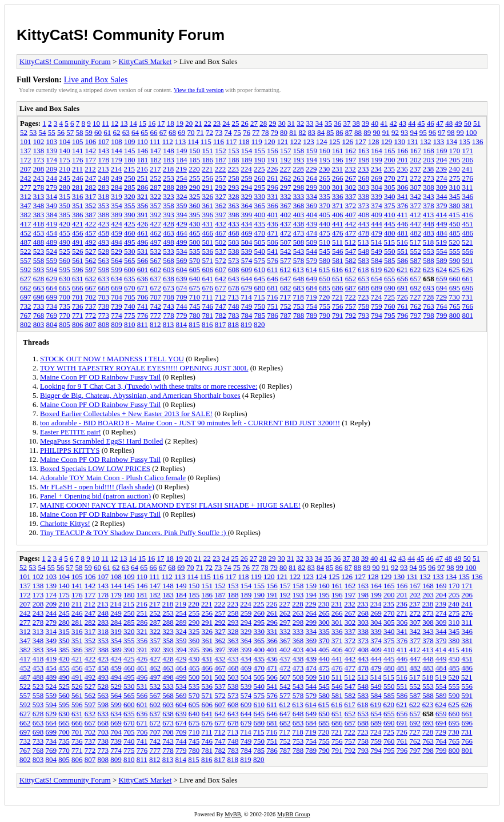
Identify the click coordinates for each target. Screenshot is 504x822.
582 (351, 260)
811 (143, 324)
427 (156, 224)
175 (65, 160)
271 (403, 178)
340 (390, 196)
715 (259, 297)
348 (39, 205)
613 (298, 270)
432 (221, 224)
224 (246, 169)
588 (429, 260)
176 (78, 160)
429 (182, 224)
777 (156, 315)
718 (298, 297)
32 (300, 123)
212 (90, 169)
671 (143, 288)
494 (117, 242)
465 (195, 233)
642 (221, 279)
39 (365, 123)
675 (195, 288)
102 (39, 141)
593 (39, 270)
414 (442, 215)
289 (182, 187)
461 (143, 233)
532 (156, 251)
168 (429, 151)
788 (299, 315)
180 (130, 160)
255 (195, 178)
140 (65, 151)
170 (455, 151)
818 (234, 324)
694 (442, 288)
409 (377, 215)
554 (442, 251)
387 (91, 215)
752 (286, 306)
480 (390, 233)
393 (169, 215)
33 (309, 123)
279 (52, 187)
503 (234, 242)
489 (52, 242)
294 (247, 187)
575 (260, 260)
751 (273, 306)
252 (156, 178)
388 (104, 215)
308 (429, 187)
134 (452, 141)
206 (468, 160)
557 (26, 260)
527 (91, 251)
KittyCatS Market (145, 61)
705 (130, 297)
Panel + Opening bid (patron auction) (95, 496)
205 (455, 160)
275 (455, 178)
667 (91, 288)
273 (429, 178)
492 (91, 242)
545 (325, 251)
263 (299, 178)
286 (143, 187)
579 (312, 260)
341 (403, 196)
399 (247, 215)
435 (260, 224)
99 (460, 132)
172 (26, 160)
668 (104, 288)
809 (117, 324)
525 (65, 251)
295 (260, 187)
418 (39, 224)
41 (384, 123)
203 (429, 160)
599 (117, 270)
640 (195, 279)
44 (412, 123)
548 (364, 251)
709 (182, 297)
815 (194, 324)
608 (234, 270)
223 (234, 169)
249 (117, 178)
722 (350, 297)
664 (52, 288)
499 (182, 242)
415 (454, 215)
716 (273, 297)
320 (130, 196)
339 (377, 196)
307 (416, 187)
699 (52, 297)
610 (260, 270)
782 (221, 315)
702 (91, 297)
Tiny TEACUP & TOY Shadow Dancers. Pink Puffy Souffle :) (134, 532)
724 (377, 297)
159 (312, 151)
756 (338, 306)
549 (377, 251)
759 (377, 306)
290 (195, 187)
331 (273, 196)
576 (273, 260)
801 (468, 315)
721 (338, 297)
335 (325, 196)
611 (272, 270)
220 (194, 169)
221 (207, 169)
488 (39, 242)
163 (364, 151)
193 (299, 160)
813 (169, 324)
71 (200, 132)
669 (117, 288)
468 (234, 233)
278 (39, 187)
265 (325, 178)
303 (364, 187)
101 (26, 141)
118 (244, 141)
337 (351, 196)
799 (442, 315)
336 (338, 196)
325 (195, 196)
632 (91, 279)
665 (65, 288)
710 (195, 297)
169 (442, 151)
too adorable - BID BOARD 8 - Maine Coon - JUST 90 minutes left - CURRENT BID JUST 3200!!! (190, 423)
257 (221, 178)
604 (182, 270)
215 (130, 169)
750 (260, 306)
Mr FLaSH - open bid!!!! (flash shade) (97, 487)
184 (182, 160)
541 (273, 251)
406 (338, 215)
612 (286, 270)
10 (96, 123)
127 (361, 141)
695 (455, 288)
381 (468, 205)
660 (455, 279)
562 (91, 260)
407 (351, 215)
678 (234, 288)
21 (198, 123)
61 (107, 132)
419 (52, 224)
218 (169, 169)
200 (390, 160)
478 (364, 233)
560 (65, 260)
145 (130, 151)
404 (312, 215)
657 (416, 279)
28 (263, 123)
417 (26, 224)
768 (39, 315)
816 (207, 324)
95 (423, 132)
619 (377, 270)
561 (78, 260)
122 (296, 141)
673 (169, 288)
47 (440, 123)
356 (143, 205)
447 (416, 224)
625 (454, 270)
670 (130, 288)
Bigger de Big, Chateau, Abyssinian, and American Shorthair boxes (140, 395)
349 (52, 205)
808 (104, 324)
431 (208, 224)
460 (130, 233)
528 (104, 251)
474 (312, 233)
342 (416, 196)
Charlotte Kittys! (65, 523)
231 (338, 169)
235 (390, 169)
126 (348, 141)
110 (143, 141)
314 (52, 196)
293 (234, 187)
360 (195, 205)
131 (413, 141)
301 (338, 187)
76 (247, 132)
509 (312, 242)
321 (143, 196)
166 (403, 151)
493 (104, 242)
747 (221, 306)
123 (309, 141)
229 (311, 169)
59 (89, 132)
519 (442, 242)
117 (231, 141)
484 (442, 233)
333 (299, 196)
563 (104, 260)
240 (454, 169)
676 (208, 288)
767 (26, 315)
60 (98, 132)
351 (78, 205)
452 (26, 233)
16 (152, 123)
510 (325, 242)
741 (143, 306)
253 (169, 178)
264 (312, 178)
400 (260, 215)
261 (273, 178)
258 (234, 178)
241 (467, 169)
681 (273, 288)
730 (454, 297)
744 (182, 306)
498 (169, 242)
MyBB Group (293, 814)
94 (414, 132)
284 (117, 187)
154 (247, 151)
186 (208, 160)
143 (104, 151)
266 (338, 178)
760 (390, 306)
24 (226, 123)
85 (330, 132)
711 (208, 297)
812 (155, 324)
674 (182, 288)
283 (104, 187)
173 (39, 160)
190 (260, 160)
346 (468, 196)
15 (143, 123)
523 (39, 251)
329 (247, 196)
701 (78, 297)
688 (364, 288)
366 (273, 205)
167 (416, 151)
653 (364, 279)
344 (442, 196)
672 (156, 288)
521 (467, 242)
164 (377, 151)
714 (246, 297)
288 (169, 187)
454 (52, 233)
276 (468, 178)
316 (78, 196)
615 (325, 270)
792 (351, 315)
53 (33, 132)
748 (234, 306)
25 (235, 123)
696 (468, 288)
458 (104, 233)
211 (77, 169)
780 (195, 315)
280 (65, 187)
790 (325, 315)
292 (221, 187)
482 (416, 233)
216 (142, 169)
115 (206, 141)
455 (65, 233)
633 (104, 279)
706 (143, 297)
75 (237, 132)
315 (65, 196)
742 (156, 306)
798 (429, 315)
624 (442, 270)
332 (286, 196)
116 (219, 141)
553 (429, 251)
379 (442, 205)
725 (390, 297)
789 (312, 315)
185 (195, 160)
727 (415, 297)
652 (351, 279)
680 (260, 288)
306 (403, 187)
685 (325, 288)
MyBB (233, 814)
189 (247, 160)
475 (325, 233)
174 (52, 160)
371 (338, 205)
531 (143, 251)
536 (208, 251)
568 (169, 260)
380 (455, 205)
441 (338, 224)
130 (400, 141)
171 (468, 151)
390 (130, 215)
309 (442, 187)
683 (299, 288)
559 (52, 260)
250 (130, 178)
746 (208, 306)
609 (247, 270)
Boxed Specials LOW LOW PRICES (95, 468)
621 (402, 270)
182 (156, 160)
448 (429, 224)
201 (403, 160)
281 (78, 187)
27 (254, 123)
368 (299, 205)
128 (374, 141)
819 (246, 324)
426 (143, 224)
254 (182, 178)
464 (182, 233)
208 (39, 169)
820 (259, 324)
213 (103, 169)
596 (78, 270)
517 (415, 242)
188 (234, 160)
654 (377, 279)
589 (442, 260)
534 (182, 251)
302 (351, 187)
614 (311, 270)
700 (65, 297)
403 (299, 215)
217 (155, 169)
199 (377, 160)
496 (143, 242)
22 (208, 123)
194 (312, 160)
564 (117, 260)
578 (299, 260)
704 (117, 297)
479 (377, 233)
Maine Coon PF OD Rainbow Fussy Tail (100, 377)
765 (455, 306)
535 (195, 251)
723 (363, 297)
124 (322, 141)
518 (429, 242)
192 (286, 160)
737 (91, 306)
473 (299, 233)
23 (217, 123)
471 (273, 233)
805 (65, 324)
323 (169, 196)
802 (26, 324)
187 (221, 160)
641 (208, 279)
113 (180, 141)
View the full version (199, 90)
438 (299, 224)
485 (455, 233)
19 (180, 123)
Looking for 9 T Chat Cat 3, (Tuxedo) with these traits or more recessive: (149, 386)
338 (364, 196)
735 (65, 306)
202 (416, 160)
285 (130, 187)
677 (221, 288)
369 (312, 205)
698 (39, 297)
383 (39, 215)
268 (364, 178)
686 (338, 288)
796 (403, 315)
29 (272, 123)
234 (377, 169)
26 (245, 123)
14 (133, 123)
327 (221, 196)
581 (338, 260)
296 (273, 187)
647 (286, 279)
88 (358, 132)
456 (78, 233)
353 (104, 205)
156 (273, 151)
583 (364, 260)
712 (221, 297)
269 (377, 178)
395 (195, 215)
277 (26, 187)
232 (350, 169)
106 (91, 141)
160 (325, 151)
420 (65, 224)
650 (325, 279)
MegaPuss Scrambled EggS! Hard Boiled (101, 441)
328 (234, 196)
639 (182, 279)
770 (65, 315)
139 (52, 151)
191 (273, 160)
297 (286, 187)
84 (321, 132)
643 (234, 279)
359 (182, 205)
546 (338, 251)
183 (169, 160)
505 (260, 242)
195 (325, 160)
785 (260, 315)
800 (455, 315)
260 (260, 178)
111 (155, 141)
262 (286, 178)
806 (78, 324)
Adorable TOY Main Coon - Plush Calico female (113, 478)
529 (117, 251)
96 (432, 132)
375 (390, 205)
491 (78, 242)
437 (286, 224)
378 (429, 205)
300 (325, 187)
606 (208, 270)
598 (104, 270)
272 (416, 178)
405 (325, 215)
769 (52, 315)
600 (130, 270)
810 (130, 324)
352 (91, 205)
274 (442, 178)
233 (363, 169)
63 (126, 132)
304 (377, 187)
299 (312, 187)
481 (403, 233)
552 (416, 251)
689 (377, 288)
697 (26, 297)
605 (195, 270)
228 (298, 169)
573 (234, 260)
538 (234, 251)
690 (390, 288)
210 (65, 169)
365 (260, 205)
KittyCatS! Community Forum (121, 35)
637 (156, 279)
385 (65, 215)
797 (416, 315)
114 (193, 141)
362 (221, 205)
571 (208, 260)
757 (351, 306)
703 (104, 297)
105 (78, 141)
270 (390, 178)
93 (404, 132)
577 (286, 260)
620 (390, 270)
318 (104, 196)
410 (390, 215)
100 (471, 132)
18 (171, 123)
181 (143, 160)
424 (117, 224)
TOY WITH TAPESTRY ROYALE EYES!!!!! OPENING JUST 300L (144, 368)
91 (386, 132)
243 (39, 178)
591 (468, 260)
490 (65, 242)
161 (338, 151)
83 (312, 132)
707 (156, 297)
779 (182, 315)
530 (130, 251)
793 (364, 315)
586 (403, 260)
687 (351, 288)
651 (338, 279)
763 (429, 306)
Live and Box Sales (96, 79)
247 (91, 178)
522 (26, 251)
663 (39, 288)
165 (390, 151)
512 (350, 242)
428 (169, 224)
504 (247, 242)
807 (91, 324)
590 (455, 260)
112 (168, 141)
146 (143, 151)
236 (402, 169)
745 (195, 306)
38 (356, 123)
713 (234, 297)
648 (299, 279)
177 (91, 160)
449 (442, 224)
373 (364, 205)
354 (117, 205)
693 (429, 288)
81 (293, 132)
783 (234, 315)
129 (387, 141)
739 (117, 306)
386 (78, 215)
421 (78, 224)
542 (286, 251)
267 (351, 178)
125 (335, 141)
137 (26, 151)
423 (104, 224)
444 (377, 224)
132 (426, 141)
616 (338, 270)
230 (325, 169)
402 (286, 215)
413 (429, 215)
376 (403, 205)
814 (182, 324)
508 (299, 242)
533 (169, 251)
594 (52, 270)
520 (454, 242)
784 (247, 315)
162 (351, 151)
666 (78, 288)
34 (319, 123)
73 (219, 132)
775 (130, 315)
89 (367, 132)
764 (442, 306)
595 (65, 270)
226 (273, 169)
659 (442, 279)
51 (477, 123)
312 (26, 196)
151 (208, 151)
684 (312, 288)
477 (351, 233)
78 (265, 132)
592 (26, 270)
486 (468, 233)
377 (416, 205)
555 (455, 251)
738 (104, 306)
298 (299, 187)
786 (273, 315)
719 (311, 297)
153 (234, 151)
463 (169, 233)
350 (65, 205)
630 (65, 279)
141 (78, 151)
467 (221, 233)
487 (26, 242)
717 (286, 297)
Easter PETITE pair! (71, 432)
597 (91, 270)
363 (234, 205)
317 (91, 196)
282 (91, 187)
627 (26, 279)
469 (247, 233)
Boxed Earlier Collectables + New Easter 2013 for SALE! (126, 414)
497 (156, 242)
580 (325, 260)
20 (189, 123)
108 (117, 141)
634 (117, 279)
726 (402, 297)
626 (467, 270)
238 (429, 169)
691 (403, 288)
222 (221, 169)
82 (303, 132)
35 (328, 123)
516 (402, 242)
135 (465, 141)
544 (312, 251)
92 (395, 132)
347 (26, 205)
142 (91, 151)
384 (52, 215)
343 (429, 196)
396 (208, 215)
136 (478, 141)
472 (286, 233)
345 (455, 196)
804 (52, 324)
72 (209, 132)
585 (390, 260)
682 (286, 288)
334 (312, 196)
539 (247, 251)
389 (117, 215)
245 (65, 178)
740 (130, 306)
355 (130, 205)
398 (234, 215)
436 (273, 224)
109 (130, 141)
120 (270, 141)
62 (117, 132)
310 (455, 187)
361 (208, 205)
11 (105, 123)
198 (364, 160)
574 (247, 260)
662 (26, 288)
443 (364, 224)
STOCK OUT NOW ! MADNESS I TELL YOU (112, 359)
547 (351, 251)
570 (195, 260)
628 (39, 279)
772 (91, 315)
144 (117, 151)
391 (143, 215)
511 (337, 242)
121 (283, 141)
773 (104, 315)
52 (24, 132)
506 (273, 242)
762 (416, 306)
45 (421, 123)
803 (39, 324)
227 (286, 169)
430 (195, 224)
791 (338, 315)
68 (172, 132)
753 (299, 306)
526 (78, 251)
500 (195, 242)
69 (181, 132)
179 (117, 160)
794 (377, 315)
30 (282, 123)
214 (117, 169)
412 (415, 215)
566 (143, 260)
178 (104, 160)
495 (130, 242)
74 (228, 132)
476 (338, 233)
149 (182, 151)
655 (390, 279)
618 (363, 270)
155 (260, 151)
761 (403, 306)
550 (390, 251)
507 (286, 242)
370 (325, 205)
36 (337, 123)
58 (80, 132)
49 (458, 123)
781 (208, 315)
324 (182, 196)
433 (234, 224)
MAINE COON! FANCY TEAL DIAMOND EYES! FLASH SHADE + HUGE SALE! (170, 505)
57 (70, 132)
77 (256, 132)
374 (377, 205)
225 (259, 169)
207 (26, 169)
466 (208, 233)
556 (468, 251)
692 (416, 288)
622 (415, 270)
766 (468, 306)
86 (340, 132)
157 (286, 151)
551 (403, 251)
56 (61, 132)
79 (275, 132)
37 (347, 123)
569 (182, 260)
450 (455, 224)
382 (26, 215)
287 (156, 187)
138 (39, 151)
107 (104, 141)
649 (312, 279)
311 (468, 187)
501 (208, 242)
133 (439, 141)
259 (247, 178)
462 (156, 233)
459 (117, 233)
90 (377, 132)
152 (221, 151)
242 (26, 178)
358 (169, 205)
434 (247, 224)
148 (169, 151)
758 (364, 306)
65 (144, 132)
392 (156, 215)
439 (312, 224)
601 (143, 270)
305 (390, 187)
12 (115, 123)
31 (291, 123)
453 (39, 233)
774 (117, 315)
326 (208, 196)
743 (169, 306)
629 (52, 279)
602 (156, 270)
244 (52, 178)
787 (286, 315)
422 (91, 224)
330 (260, 196)
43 (403, 123)
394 (182, 215)
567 (156, 260)
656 (403, 279)
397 (221, 215)
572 (221, 260)
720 (325, 297)
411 (403, 215)
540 (260, 251)
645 (260, 279)
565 (130, 260)
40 (375, 123)
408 (364, 215)
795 (390, 315)
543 (299, 251)
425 (130, 224)
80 (284, 132)
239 (442, 169)
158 (299, 151)
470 (260, 233)
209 (52, 169)
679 (247, 288)
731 (467, 297)
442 (351, 224)
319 (117, 196)
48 (449, 123)
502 (221, 242)
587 (416, 260)
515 (390, 242)
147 (156, 151)
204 (442, 160)
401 (273, 215)
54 (43, 132)
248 (104, 178)
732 (26, 306)
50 (468, 123)
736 (78, 306)
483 (429, 233)
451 (468, 224)
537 (221, 251)
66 (154, 132)
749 (247, 306)
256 (208, 178)
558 (39, 260)
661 (468, 279)
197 (351, 160)
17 (161, 123)
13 (124, 123)
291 (208, 187)
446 (403, 224)
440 (325, 224)
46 (431, 123)
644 (247, 279)
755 (325, 306)
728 (429, 297)
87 (349, 132)
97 (441, 132)
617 (350, 270)
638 (169, 279)
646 (273, 279)
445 (390, 224)
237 (415, 169)
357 (156, 205)
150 (195, 151)
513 (363, 242)
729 (442, 297)
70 (191, 132)
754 (312, 306)
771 (78, 315)
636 (143, 279)
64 (135, 132)
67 (163, 132)
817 (221, 324)
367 (286, 205)
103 (52, 141)
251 (143, 178)
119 (257, 141)
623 (429, 270)
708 (169, 297)
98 (451, 132)
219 (182, 169)
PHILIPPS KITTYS (70, 450)
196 (338, 160)
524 (52, 251)
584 (377, 260)
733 (39, 306)
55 (52, 132)
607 (221, 270)
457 (91, 233)
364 (247, 205)
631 (78, 279)
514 (377, 242)
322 (156, 196)
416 (467, 215)
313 (39, 196)
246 (78, 178)
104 (65, 141)
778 (169, 315)
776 (143, 315)
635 (130, 279)
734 (52, 306)
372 (351, 205)
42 (393, 123)
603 (169, 270)
